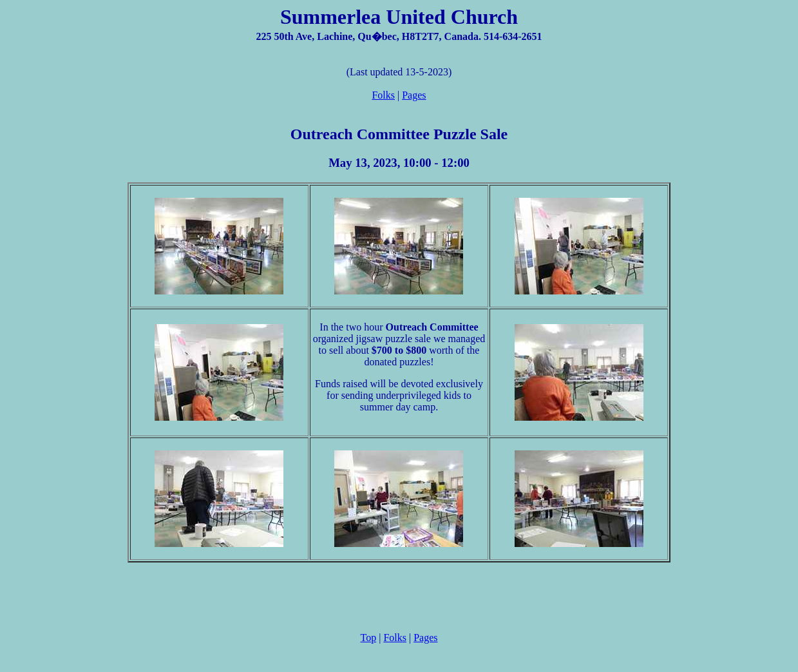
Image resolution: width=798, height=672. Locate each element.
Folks (383, 95)
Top (369, 638)
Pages (414, 95)
